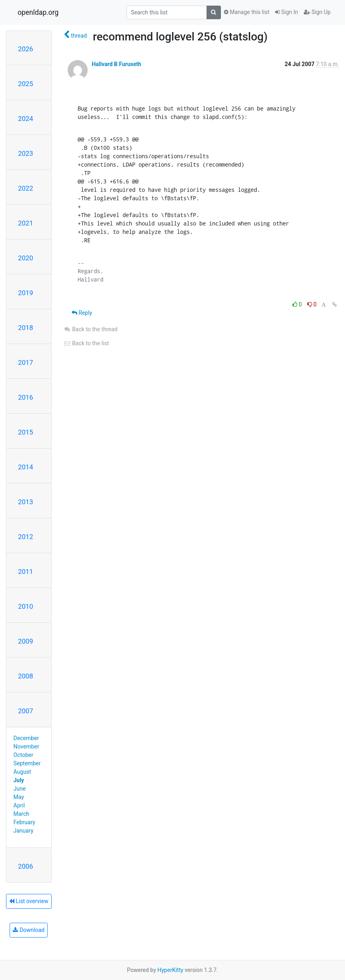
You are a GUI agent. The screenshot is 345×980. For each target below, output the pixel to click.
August (22, 772)
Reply (82, 313)
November (26, 747)
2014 (26, 467)
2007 (26, 711)
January (24, 831)
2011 (26, 571)
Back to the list (86, 343)
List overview (29, 901)
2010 (26, 606)
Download (29, 930)
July (19, 780)
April (19, 805)
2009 (26, 641)
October (23, 755)
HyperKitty (170, 970)
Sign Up (317, 12)
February (24, 822)
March (22, 814)
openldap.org (38, 12)
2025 (26, 84)
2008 (26, 676)
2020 (26, 258)
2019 (26, 293)
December (26, 738)
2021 (26, 223)
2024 (26, 119)
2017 (26, 362)
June (20, 789)
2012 (26, 537)
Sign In (287, 12)
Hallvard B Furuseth (116, 64)
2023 (26, 153)
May (19, 797)
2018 (26, 328)
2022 (26, 188)
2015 (26, 432)
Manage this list (247, 12)
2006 (26, 866)
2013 (26, 502)
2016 (26, 397)
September (27, 763)
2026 (26, 49)
